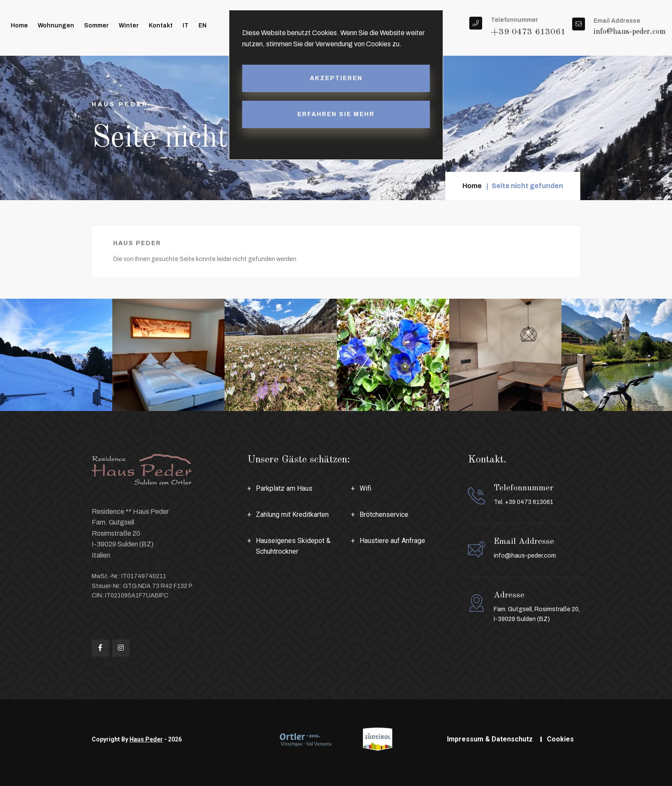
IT (186, 25)
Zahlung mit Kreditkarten (292, 514)
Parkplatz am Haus (284, 488)
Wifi (365, 488)
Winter (129, 25)
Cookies (560, 739)
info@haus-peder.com (630, 32)
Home (19, 25)
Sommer (96, 25)
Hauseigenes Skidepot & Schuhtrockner (293, 546)
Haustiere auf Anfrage (392, 541)
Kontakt (161, 25)
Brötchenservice (384, 514)
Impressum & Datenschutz (490, 739)
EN (202, 25)
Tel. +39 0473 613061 (523, 502)
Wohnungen (56, 25)
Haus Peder (146, 739)
